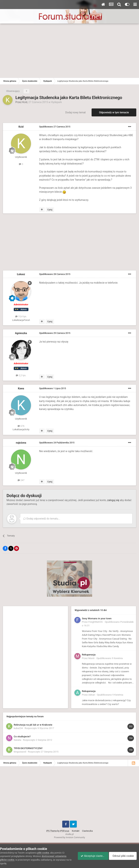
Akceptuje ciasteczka (91, 856)
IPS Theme (52, 831)
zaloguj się (113, 500)
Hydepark (56, 102)
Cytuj (50, 210)
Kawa (21, 388)
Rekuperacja (89, 655)
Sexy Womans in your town (97, 618)
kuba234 (18, 728)
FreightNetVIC (96, 622)
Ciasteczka (88, 831)
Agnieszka (21, 333)
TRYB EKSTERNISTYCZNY (28, 748)
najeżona (21, 443)
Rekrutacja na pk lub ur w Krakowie (33, 725)
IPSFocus (65, 831)
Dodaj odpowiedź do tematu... (42, 519)
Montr (91, 658)
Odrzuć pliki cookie (124, 856)
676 (21, 426)
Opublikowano (55, 127)
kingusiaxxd (20, 752)
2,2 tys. (21, 375)
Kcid (25, 102)
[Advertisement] (69, 51)
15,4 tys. (21, 316)
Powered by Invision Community (70, 837)
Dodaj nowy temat (75, 112)
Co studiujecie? (22, 736)
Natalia (17, 740)
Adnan (92, 695)
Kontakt (76, 831)
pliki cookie (43, 853)
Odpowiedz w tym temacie (114, 112)
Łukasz (21, 274)
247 (21, 480)
